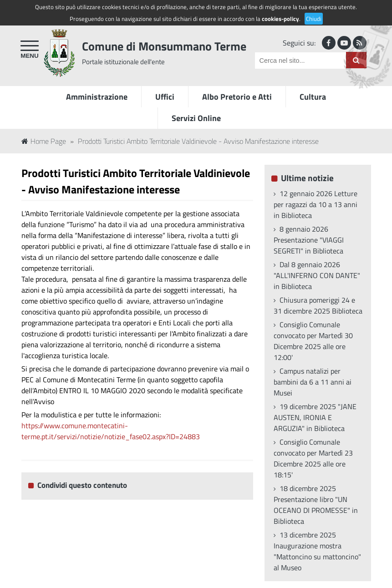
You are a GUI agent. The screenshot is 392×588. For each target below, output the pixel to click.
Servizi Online (196, 118)
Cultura (313, 97)
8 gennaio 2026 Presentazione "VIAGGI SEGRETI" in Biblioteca (309, 240)
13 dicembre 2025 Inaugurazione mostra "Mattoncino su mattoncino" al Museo (317, 551)
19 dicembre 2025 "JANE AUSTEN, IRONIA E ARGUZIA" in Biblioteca (315, 417)
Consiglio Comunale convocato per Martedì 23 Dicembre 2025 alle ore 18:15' (313, 458)
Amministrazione (97, 97)
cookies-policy (280, 19)
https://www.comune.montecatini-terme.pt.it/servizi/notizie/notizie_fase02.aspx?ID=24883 (111, 431)
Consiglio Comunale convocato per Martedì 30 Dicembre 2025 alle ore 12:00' (313, 341)
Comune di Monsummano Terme (164, 46)
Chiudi (314, 19)
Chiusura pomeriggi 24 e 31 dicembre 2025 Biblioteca (318, 305)
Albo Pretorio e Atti (237, 97)
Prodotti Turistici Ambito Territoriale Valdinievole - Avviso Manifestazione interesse (198, 141)
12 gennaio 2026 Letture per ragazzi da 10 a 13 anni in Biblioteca (316, 204)
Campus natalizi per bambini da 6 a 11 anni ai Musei (313, 382)
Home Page (44, 141)
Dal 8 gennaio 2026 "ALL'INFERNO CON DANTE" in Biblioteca (317, 275)
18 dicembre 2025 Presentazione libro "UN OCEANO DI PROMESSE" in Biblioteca (316, 505)
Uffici (165, 97)
